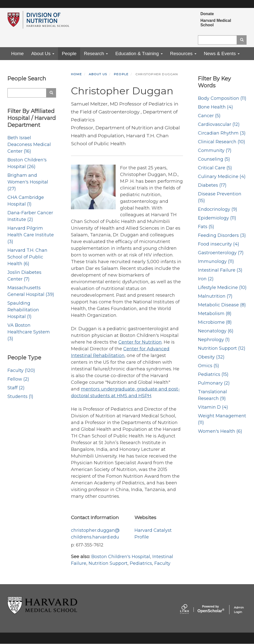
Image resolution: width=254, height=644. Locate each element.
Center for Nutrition (140, 342)
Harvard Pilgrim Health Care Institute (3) (31, 235)
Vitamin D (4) (213, 407)
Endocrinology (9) (218, 209)
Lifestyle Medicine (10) (222, 287)
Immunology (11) (216, 261)
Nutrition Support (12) (222, 348)
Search (243, 40)
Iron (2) (206, 279)
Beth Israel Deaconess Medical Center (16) (29, 144)
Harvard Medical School (216, 23)
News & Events (222, 54)
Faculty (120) (21, 370)
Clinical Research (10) (222, 142)
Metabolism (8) (215, 314)
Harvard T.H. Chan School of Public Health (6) (27, 257)
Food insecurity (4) (219, 244)
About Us (43, 54)
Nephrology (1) (214, 340)
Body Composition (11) (222, 98)
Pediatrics (141, 563)
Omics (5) (208, 366)
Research (96, 54)
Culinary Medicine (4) (222, 177)
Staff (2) (16, 388)
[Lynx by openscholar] (189, 610)
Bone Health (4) (215, 107)
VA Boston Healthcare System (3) (29, 332)
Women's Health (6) (220, 431)
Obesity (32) (211, 357)
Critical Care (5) (215, 168)
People (69, 54)
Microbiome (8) (215, 322)
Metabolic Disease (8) (222, 305)
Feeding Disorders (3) (222, 235)
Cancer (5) (209, 116)
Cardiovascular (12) (219, 124)
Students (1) (20, 396)
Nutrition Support (108, 563)
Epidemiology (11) (217, 218)
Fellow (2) (18, 379)
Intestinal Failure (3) (220, 270)
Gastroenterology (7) (221, 253)
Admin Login (239, 610)
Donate (207, 14)
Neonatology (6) (216, 331)
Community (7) (215, 150)
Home (17, 54)
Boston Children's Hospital (121, 557)
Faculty (162, 563)
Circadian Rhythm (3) (222, 133)
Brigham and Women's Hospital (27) (28, 182)
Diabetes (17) (212, 185)
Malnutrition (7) (215, 296)
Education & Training (139, 54)
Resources (183, 54)
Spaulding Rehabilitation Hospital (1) (23, 310)
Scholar (210, 609)
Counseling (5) (214, 159)
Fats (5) (206, 227)
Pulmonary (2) (214, 383)
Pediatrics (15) (213, 374)
